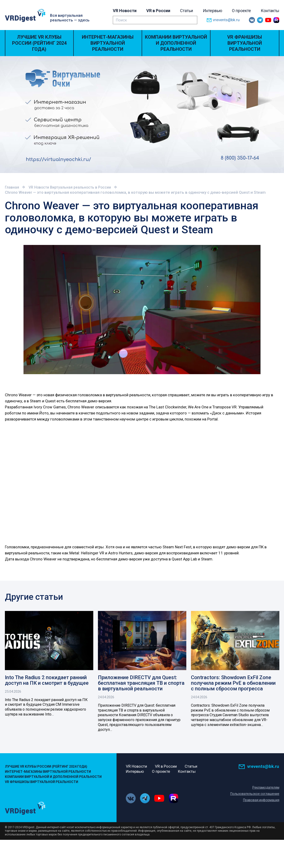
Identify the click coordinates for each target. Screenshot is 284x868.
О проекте (241, 11)
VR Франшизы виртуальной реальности (245, 43)
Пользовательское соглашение (254, 794)
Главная (13, 187)
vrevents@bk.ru (223, 20)
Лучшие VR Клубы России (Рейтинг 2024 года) (39, 43)
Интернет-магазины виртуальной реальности (108, 43)
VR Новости (125, 11)
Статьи (187, 11)
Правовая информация (261, 801)
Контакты (270, 11)
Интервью (212, 11)
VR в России (158, 11)
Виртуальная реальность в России (87, 187)
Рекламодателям (266, 788)
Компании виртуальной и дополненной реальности (176, 43)
